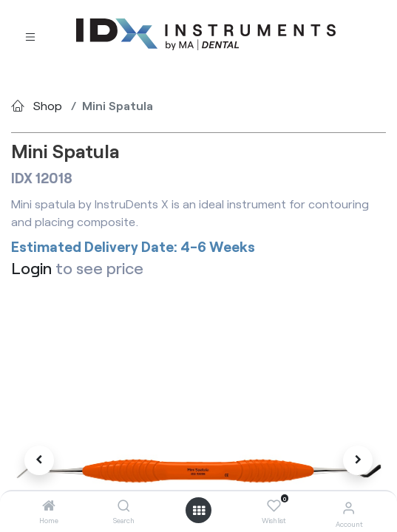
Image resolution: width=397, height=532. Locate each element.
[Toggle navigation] (30, 35)
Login (31, 267)
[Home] (49, 506)
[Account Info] (349, 507)
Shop (48, 105)
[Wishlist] (274, 506)
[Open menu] (199, 511)
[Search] (124, 506)
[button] (39, 460)
